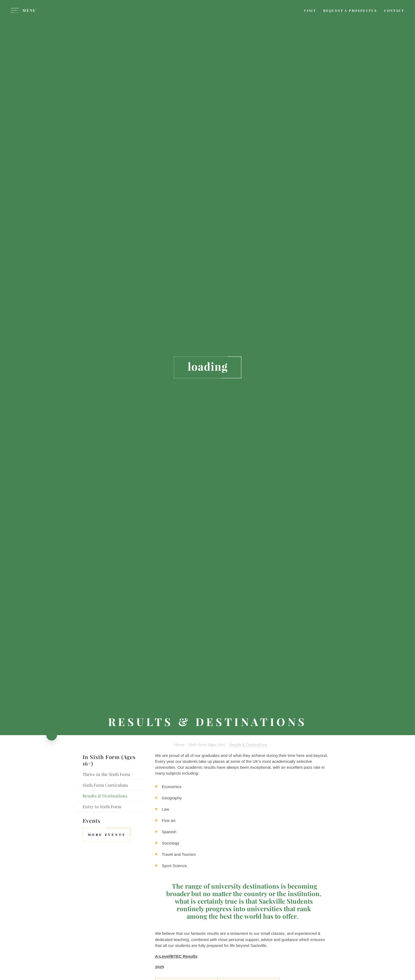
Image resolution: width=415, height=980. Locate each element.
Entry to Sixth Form (102, 806)
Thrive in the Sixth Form (106, 774)
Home (179, 745)
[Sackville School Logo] (207, 20)
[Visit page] (310, 10)
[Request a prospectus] (350, 10)
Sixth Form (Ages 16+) (207, 745)
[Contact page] (394, 10)
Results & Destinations (105, 796)
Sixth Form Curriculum (105, 785)
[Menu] (24, 10)
